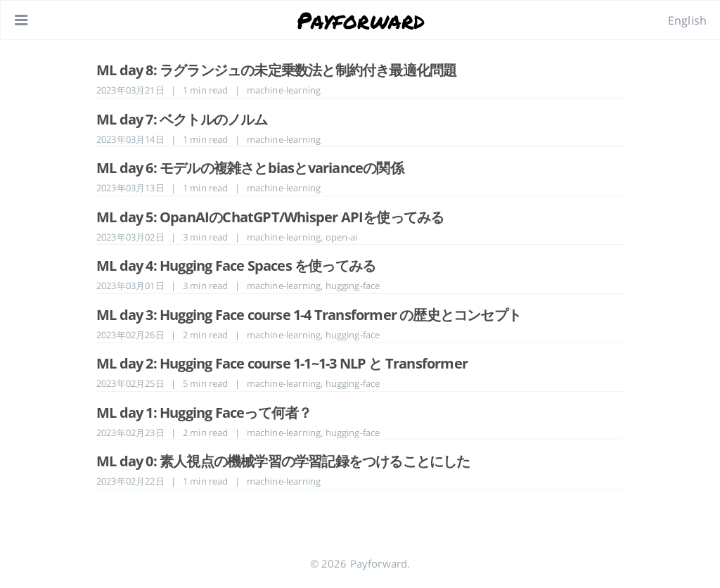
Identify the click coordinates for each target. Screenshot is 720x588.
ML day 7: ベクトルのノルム (182, 119)
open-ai (342, 237)
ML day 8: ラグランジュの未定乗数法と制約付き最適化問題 (276, 70)
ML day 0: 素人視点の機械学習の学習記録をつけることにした (283, 461)
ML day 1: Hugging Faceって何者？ (204, 413)
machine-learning (284, 90)
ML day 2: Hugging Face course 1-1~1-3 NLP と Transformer (282, 363)
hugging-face (353, 286)
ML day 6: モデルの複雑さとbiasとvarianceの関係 (250, 168)
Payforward (361, 20)
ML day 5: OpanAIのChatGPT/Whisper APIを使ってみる (270, 217)
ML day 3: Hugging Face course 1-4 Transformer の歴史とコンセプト (309, 315)
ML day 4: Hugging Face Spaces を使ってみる (236, 266)
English (687, 20)
